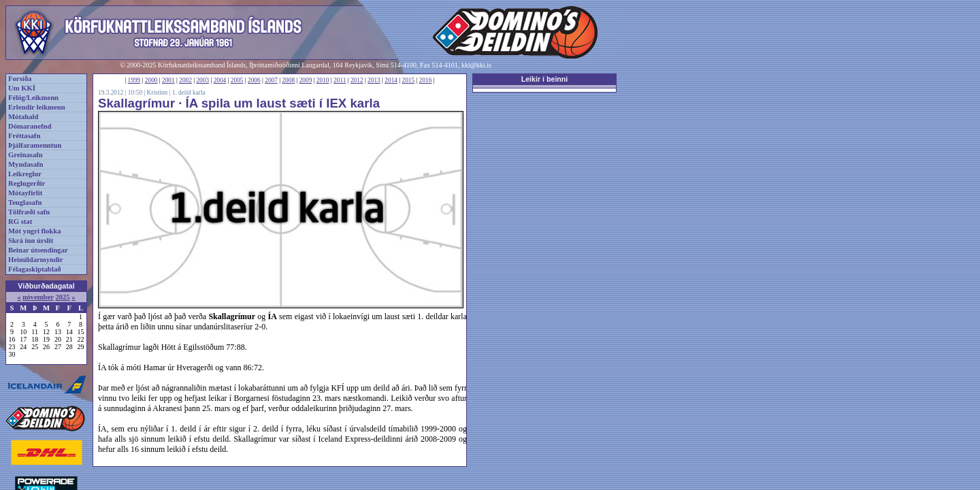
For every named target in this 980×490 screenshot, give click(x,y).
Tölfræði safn (29, 212)
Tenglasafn (25, 202)
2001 (168, 80)
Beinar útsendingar (38, 250)
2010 (323, 80)
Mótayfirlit (25, 193)
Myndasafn (26, 164)
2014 (391, 80)
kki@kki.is (476, 65)
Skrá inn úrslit (31, 241)
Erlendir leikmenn (37, 107)
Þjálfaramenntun (35, 145)
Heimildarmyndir (36, 260)
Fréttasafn (24, 136)
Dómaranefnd (30, 126)
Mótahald (23, 117)
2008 (288, 80)
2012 (357, 80)
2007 (271, 80)
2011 (340, 80)
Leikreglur (25, 174)
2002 (185, 80)
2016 (426, 80)
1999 (134, 80)
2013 (374, 80)
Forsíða (20, 79)
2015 (409, 80)
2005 (237, 80)
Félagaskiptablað (35, 269)
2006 (254, 80)
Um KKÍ (22, 88)
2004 (220, 80)
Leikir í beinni (545, 79)
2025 (62, 297)
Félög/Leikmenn (33, 98)
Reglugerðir (27, 183)
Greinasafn (26, 155)
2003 (202, 80)
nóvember (38, 297)
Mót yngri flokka (35, 231)
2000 (151, 80)
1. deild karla (189, 93)
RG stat (20, 222)
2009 (306, 80)
